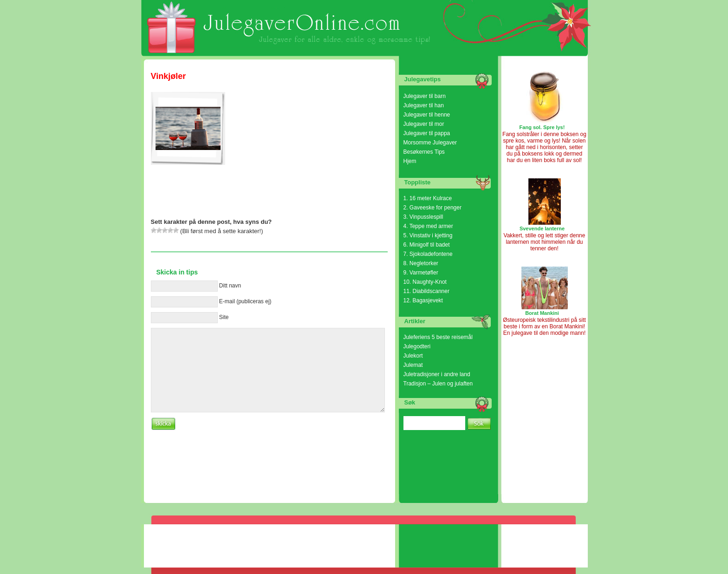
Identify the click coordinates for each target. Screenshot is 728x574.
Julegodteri (417, 346)
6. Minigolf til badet (427, 245)
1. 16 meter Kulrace (428, 198)
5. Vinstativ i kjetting (428, 235)
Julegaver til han (424, 105)
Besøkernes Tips (424, 152)
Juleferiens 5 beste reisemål (438, 337)
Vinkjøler (169, 76)
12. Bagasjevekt (423, 300)
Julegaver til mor (424, 124)
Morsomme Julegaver (430, 143)
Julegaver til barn (425, 96)
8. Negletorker (421, 263)
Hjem (410, 161)
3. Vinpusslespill (423, 217)
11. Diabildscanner (426, 291)
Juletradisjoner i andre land (437, 374)
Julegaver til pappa (427, 133)
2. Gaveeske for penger (432, 208)
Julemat (413, 365)
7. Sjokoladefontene (428, 254)
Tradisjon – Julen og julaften (438, 384)
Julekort (413, 356)
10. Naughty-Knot (425, 282)
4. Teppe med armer (428, 226)
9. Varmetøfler (421, 273)
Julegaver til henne (427, 115)
